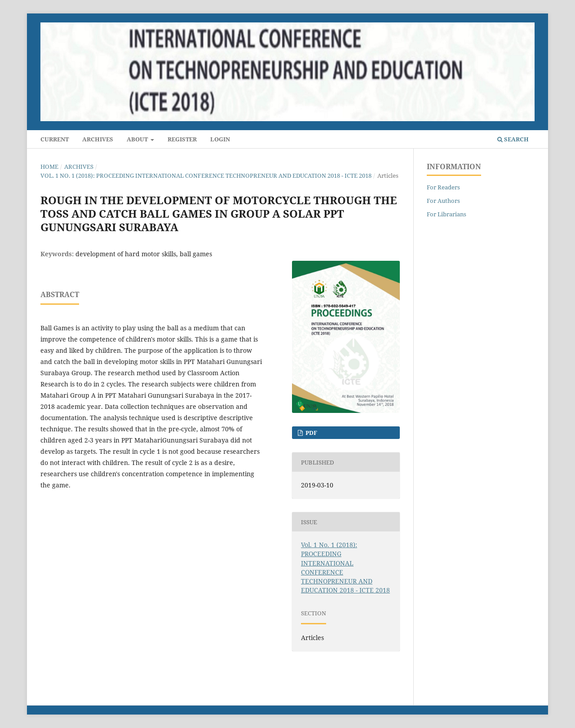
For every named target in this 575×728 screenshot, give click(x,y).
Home (49, 167)
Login (220, 139)
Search (513, 139)
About (138, 139)
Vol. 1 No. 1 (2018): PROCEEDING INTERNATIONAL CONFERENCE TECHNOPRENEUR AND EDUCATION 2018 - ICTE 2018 (206, 175)
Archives (98, 139)
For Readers (443, 187)
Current (55, 139)
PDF (311, 433)
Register (182, 139)
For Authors (443, 201)
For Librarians (447, 214)
